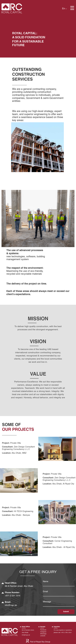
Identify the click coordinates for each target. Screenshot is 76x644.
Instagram (43, 632)
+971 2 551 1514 (13, 596)
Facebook (43, 630)
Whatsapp (43, 634)
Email (45, 592)
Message (47, 602)
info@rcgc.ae (11, 605)
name (46, 582)
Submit (66, 612)
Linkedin (43, 636)
